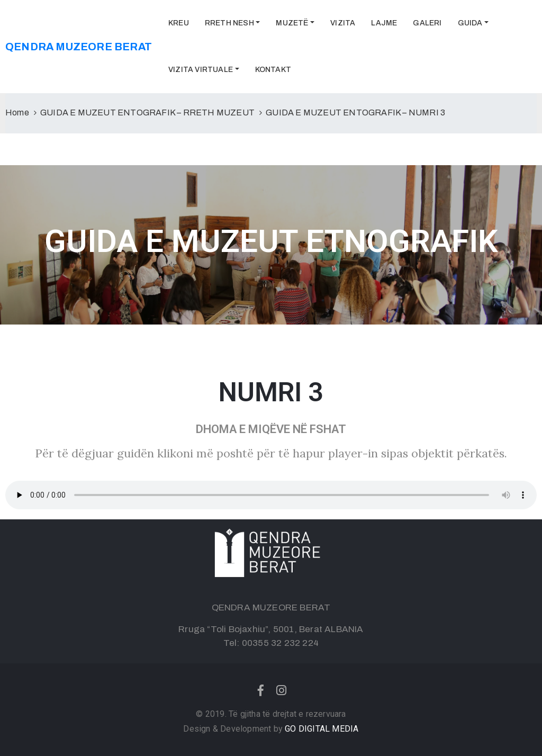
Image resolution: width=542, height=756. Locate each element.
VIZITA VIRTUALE (201, 70)
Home (17, 112)
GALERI (427, 23)
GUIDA (470, 23)
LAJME (384, 23)
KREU (179, 23)
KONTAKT (273, 70)
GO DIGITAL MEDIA (322, 729)
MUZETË (292, 23)
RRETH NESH (229, 23)
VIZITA (343, 23)
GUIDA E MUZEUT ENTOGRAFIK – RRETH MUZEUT (147, 112)
